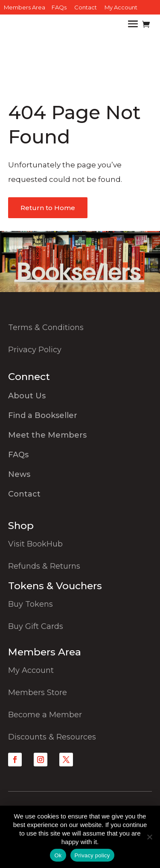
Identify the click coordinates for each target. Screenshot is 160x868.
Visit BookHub (35, 544)
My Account (121, 7)
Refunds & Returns (44, 566)
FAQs (59, 7)
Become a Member (45, 715)
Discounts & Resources (52, 737)
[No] (149, 837)
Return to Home (48, 208)
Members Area (25, 7)
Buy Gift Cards (36, 626)
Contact (86, 7)
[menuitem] (80, 398)
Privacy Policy (35, 350)
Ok (58, 855)
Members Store (38, 693)
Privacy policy (92, 855)
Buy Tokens (31, 604)
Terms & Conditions (46, 327)
